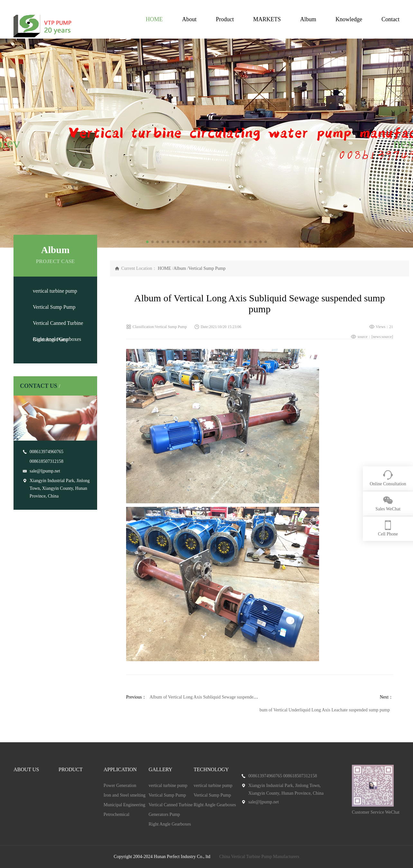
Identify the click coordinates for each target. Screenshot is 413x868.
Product (225, 19)
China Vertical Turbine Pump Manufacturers (259, 857)
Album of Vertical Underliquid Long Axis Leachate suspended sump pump (322, 710)
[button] (8, 143)
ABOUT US (26, 769)
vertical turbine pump (55, 291)
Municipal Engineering (124, 805)
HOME (154, 19)
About (189, 19)
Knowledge (349, 19)
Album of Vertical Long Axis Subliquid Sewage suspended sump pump (214, 697)
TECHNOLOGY (211, 769)
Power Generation (120, 786)
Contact (390, 19)
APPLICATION (120, 769)
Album (308, 19)
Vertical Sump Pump (54, 307)
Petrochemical (116, 814)
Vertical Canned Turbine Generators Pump (171, 810)
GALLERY (161, 769)
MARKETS (267, 19)
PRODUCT (71, 769)
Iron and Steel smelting (124, 795)
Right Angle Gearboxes (57, 339)
